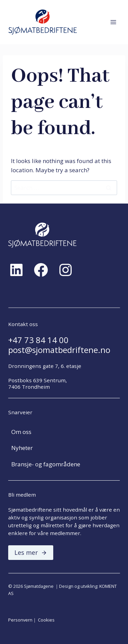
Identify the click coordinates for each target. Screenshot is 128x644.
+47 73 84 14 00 (38, 340)
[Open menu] (113, 22)
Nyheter (22, 448)
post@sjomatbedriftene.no (59, 350)
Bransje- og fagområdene (46, 464)
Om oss (21, 432)
